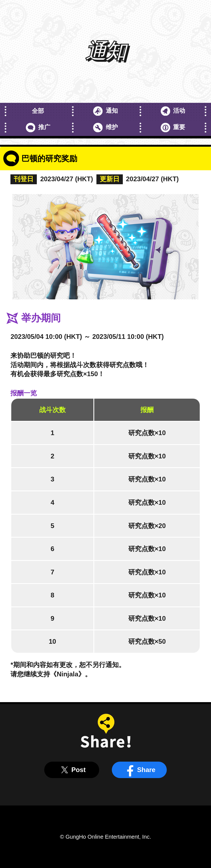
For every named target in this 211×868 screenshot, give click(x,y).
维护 (105, 128)
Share (139, 770)
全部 (38, 111)
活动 (173, 111)
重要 (173, 128)
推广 (38, 128)
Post (72, 770)
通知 (105, 111)
